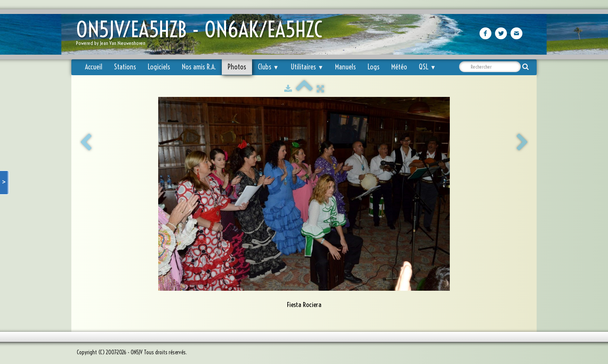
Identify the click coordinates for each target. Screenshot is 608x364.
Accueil (94, 67)
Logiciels (159, 67)
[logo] (202, 35)
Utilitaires (307, 67)
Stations (125, 67)
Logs (374, 67)
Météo (399, 67)
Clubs (268, 67)
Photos (237, 67)
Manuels (345, 67)
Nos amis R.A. (199, 67)
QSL (427, 67)
